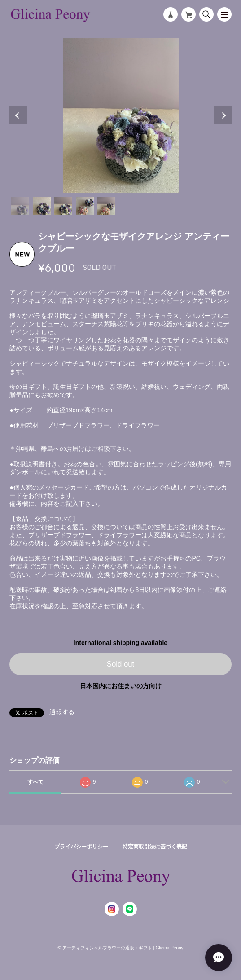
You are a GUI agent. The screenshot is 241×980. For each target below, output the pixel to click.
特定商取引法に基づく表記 (155, 847)
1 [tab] (20, 206)
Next (223, 115)
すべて (35, 782)
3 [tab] (63, 206)
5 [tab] (106, 206)
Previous (18, 115)
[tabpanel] (120, 115)
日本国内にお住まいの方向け (121, 686)
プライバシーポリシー (81, 847)
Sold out (121, 664)
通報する (62, 712)
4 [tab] (85, 206)
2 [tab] (42, 206)
